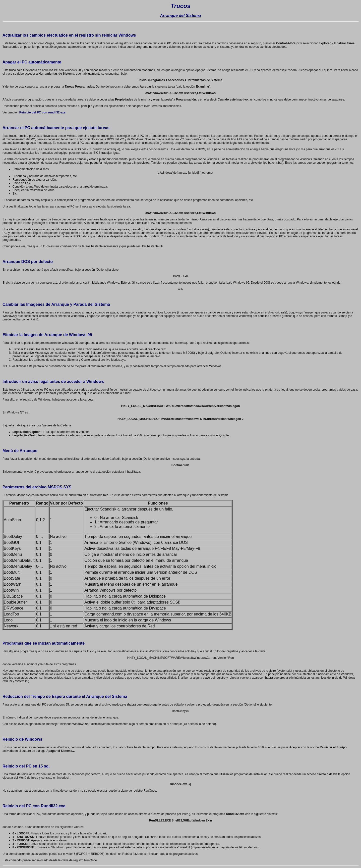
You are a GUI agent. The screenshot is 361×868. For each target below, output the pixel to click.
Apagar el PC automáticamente (32, 62)
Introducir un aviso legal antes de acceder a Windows (53, 382)
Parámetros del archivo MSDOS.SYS (37, 487)
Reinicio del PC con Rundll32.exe (34, 806)
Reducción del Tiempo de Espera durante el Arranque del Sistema (65, 696)
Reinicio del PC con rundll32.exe (42, 112)
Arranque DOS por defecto (28, 262)
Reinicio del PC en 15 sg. (26, 766)
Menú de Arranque (20, 451)
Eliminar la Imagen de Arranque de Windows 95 (47, 335)
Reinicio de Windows (22, 739)
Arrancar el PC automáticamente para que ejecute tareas (56, 128)
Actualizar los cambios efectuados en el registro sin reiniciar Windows (69, 35)
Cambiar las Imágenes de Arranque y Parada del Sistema (56, 304)
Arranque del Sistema (181, 16)
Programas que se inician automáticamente (44, 643)
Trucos (180, 6)
